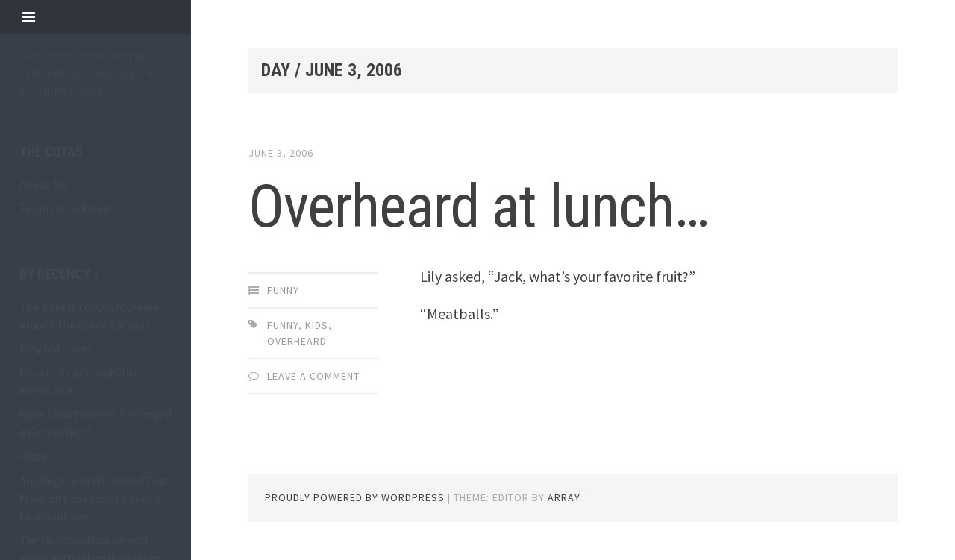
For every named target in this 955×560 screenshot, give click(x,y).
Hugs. (34, 456)
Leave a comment (313, 376)
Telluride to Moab (65, 208)
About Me (44, 184)
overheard (297, 341)
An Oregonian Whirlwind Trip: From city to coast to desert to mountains (94, 498)
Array (564, 497)
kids (317, 325)
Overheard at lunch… (479, 207)
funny (283, 290)
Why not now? (55, 348)
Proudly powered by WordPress (355, 497)
